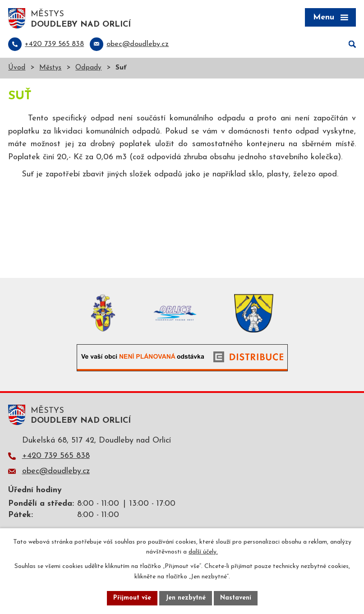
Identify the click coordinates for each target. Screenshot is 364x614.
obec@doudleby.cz (56, 471)
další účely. (203, 552)
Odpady (88, 68)
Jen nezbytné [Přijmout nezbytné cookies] (186, 598)
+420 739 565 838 (56, 456)
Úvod (17, 68)
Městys (50, 68)
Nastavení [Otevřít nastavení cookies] (236, 598)
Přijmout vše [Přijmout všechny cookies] (132, 598)
